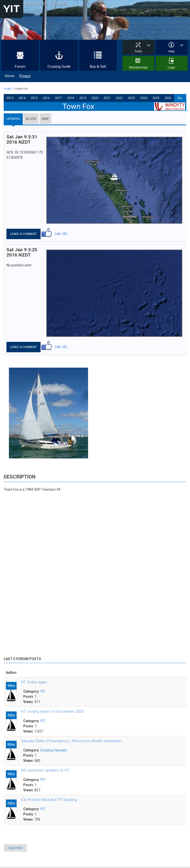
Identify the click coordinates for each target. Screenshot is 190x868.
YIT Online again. (34, 682)
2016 (46, 98)
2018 (71, 98)
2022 (119, 98)
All (180, 98)
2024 (144, 98)
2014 (22, 98)
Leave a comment (24, 234)
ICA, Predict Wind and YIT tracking (49, 800)
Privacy (25, 76)
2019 (83, 98)
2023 (131, 98)
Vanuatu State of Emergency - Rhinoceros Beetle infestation (71, 741)
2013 (10, 98)
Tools (138, 51)
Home (10, 76)
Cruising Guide (59, 66)
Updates (13, 119)
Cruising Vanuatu (53, 750)
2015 (34, 98)
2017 (58, 98)
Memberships (138, 67)
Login (171, 67)
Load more (15, 848)
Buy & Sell (98, 66)
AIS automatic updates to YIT (45, 770)
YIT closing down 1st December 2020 (52, 711)
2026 (168, 98)
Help (171, 51)
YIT (12, 9)
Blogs (31, 119)
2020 (95, 98)
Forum (20, 66)
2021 (107, 98)
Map (45, 119)
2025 (156, 98)
